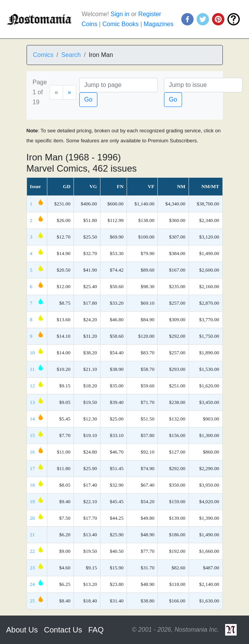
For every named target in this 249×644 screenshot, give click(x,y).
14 (33, 419)
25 (33, 601)
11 (33, 369)
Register (150, 14)
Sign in (120, 14)
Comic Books (120, 24)
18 (33, 485)
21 (33, 535)
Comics (43, 55)
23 (33, 568)
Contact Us (63, 630)
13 (33, 402)
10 (33, 353)
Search (71, 55)
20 (33, 518)
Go (88, 99)
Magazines (158, 24)
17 (33, 468)
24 (33, 584)
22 (33, 551)
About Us (22, 630)
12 (33, 386)
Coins (89, 24)
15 (33, 435)
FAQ (96, 630)
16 (33, 452)
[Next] (69, 92)
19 (33, 501)
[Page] (119, 85)
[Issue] (203, 85)
